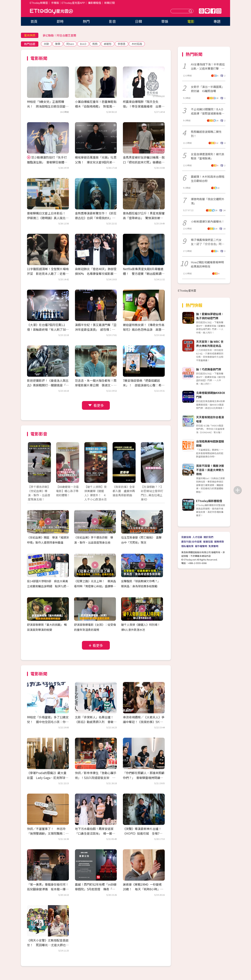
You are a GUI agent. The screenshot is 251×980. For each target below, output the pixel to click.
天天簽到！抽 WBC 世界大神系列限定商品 (210, 344)
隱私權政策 (187, 546)
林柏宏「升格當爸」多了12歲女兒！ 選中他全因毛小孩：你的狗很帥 (48, 722)
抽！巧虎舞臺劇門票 (209, 369)
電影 (191, 21)
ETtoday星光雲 (51, 11)
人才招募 (197, 537)
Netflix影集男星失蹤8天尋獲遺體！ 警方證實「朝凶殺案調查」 (143, 274)
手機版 (55, 3)
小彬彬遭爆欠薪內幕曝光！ (208, 221)
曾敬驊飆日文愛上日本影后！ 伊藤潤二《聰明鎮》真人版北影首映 (48, 218)
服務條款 (219, 542)
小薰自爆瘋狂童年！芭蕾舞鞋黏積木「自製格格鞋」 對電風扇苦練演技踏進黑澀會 (96, 106)
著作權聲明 (201, 546)
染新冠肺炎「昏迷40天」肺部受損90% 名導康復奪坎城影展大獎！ (96, 274)
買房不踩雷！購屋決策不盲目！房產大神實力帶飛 (210, 470)
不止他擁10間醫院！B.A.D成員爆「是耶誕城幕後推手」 (207, 111)
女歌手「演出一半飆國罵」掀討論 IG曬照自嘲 (208, 89)
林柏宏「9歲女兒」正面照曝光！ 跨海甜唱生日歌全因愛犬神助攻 (48, 106)
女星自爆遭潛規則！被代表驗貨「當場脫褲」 (208, 156)
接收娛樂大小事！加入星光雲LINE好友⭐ (68, 35)
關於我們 (208, 537)
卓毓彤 (108, 44)
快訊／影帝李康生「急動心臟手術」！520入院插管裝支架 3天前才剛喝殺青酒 (96, 777)
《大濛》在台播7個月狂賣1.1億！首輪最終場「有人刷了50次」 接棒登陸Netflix (46, 329)
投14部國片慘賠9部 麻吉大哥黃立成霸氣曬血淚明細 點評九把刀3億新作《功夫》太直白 (48, 586)
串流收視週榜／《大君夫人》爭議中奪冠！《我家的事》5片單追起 (144, 722)
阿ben (70, 44)
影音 (112, 21)
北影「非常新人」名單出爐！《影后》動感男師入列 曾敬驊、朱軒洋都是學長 (94, 722)
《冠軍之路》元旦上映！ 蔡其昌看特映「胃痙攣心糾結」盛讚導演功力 (95, 586)
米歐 (46, 44)
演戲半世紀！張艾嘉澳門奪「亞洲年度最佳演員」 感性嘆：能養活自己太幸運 (96, 329)
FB (213, 11)
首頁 (34, 21)
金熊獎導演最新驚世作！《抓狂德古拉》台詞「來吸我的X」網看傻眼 (96, 218)
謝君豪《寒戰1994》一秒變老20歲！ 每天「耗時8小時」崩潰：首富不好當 (143, 889)
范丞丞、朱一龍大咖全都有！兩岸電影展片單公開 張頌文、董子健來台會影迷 (96, 385)
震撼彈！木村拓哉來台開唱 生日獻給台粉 (208, 179)
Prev (33, 466)
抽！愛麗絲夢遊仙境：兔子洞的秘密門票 (210, 316)
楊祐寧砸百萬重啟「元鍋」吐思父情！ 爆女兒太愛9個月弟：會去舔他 (96, 162)
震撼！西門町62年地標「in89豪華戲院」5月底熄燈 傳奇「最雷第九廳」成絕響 (96, 889)
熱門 (86, 21)
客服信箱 (208, 542)
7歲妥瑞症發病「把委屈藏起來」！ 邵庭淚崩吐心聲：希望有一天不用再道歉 (144, 385)
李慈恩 (122, 44)
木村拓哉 (137, 44)
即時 (60, 21)
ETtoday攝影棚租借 (209, 501)
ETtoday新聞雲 (39, 3)
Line (207, 11)
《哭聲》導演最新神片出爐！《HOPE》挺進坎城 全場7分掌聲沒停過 (143, 833)
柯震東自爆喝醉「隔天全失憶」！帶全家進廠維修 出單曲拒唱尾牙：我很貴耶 (144, 106)
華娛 (165, 21)
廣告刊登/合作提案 (191, 542)
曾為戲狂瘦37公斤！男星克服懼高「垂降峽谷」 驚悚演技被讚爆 (144, 218)
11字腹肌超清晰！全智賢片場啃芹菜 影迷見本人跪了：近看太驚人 (48, 274)
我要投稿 (186, 537)
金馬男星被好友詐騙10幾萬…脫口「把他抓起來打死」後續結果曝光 (144, 162)
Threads (201, 11)
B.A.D (83, 44)
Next (159, 466)
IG (219, 11)
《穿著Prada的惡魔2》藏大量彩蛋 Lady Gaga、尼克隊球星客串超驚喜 (48, 777)
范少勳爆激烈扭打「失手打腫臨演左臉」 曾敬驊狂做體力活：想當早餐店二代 (47, 162)
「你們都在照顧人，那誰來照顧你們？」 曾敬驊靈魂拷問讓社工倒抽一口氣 (144, 777)
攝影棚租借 (95, 3)
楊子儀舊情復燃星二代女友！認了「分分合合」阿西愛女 (208, 242)
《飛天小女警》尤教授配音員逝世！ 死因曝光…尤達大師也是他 (48, 945)
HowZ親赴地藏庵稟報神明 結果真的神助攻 (208, 264)
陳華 (58, 44)
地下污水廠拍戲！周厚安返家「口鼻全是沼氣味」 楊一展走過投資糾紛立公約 (95, 833)
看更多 (99, 405)
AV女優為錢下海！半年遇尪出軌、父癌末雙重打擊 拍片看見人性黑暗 (208, 66)
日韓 (139, 21)
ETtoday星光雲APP (73, 3)
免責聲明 (213, 546)
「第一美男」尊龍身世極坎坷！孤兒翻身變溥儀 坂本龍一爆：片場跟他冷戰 (48, 889)
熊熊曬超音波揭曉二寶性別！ (206, 134)
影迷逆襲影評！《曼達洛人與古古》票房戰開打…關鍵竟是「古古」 (48, 385)
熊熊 (95, 44)
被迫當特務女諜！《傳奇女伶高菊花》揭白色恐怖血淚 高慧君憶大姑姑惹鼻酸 (144, 329)
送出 (191, 11)
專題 (217, 21)
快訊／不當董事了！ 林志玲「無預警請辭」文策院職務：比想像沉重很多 (48, 833)
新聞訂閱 (109, 3)
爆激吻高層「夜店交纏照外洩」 (208, 201)
